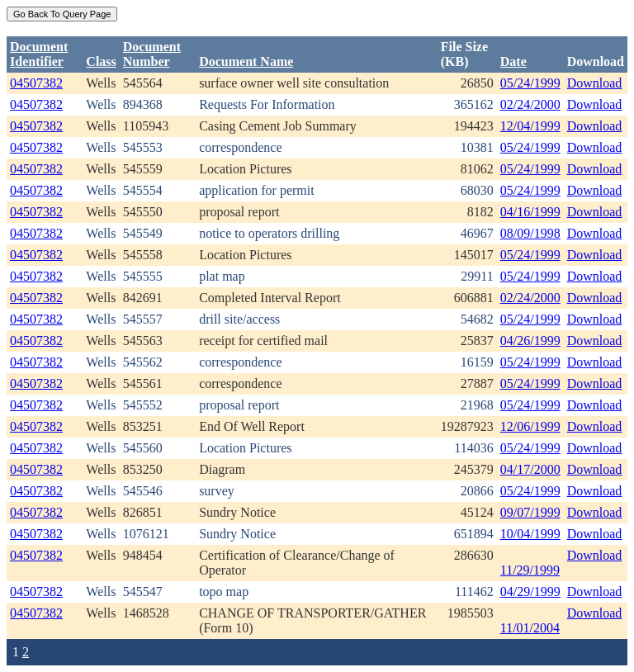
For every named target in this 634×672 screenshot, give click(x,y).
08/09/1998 (530, 233)
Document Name (246, 62)
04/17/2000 (530, 469)
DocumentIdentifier (39, 54)
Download (595, 83)
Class (101, 62)
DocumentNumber (152, 54)
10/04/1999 (530, 534)
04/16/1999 (530, 212)
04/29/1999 (530, 592)
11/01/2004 (530, 628)
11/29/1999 (530, 570)
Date (513, 62)
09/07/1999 (530, 512)
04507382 (36, 83)
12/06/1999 (530, 426)
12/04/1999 (530, 126)
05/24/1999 (530, 83)
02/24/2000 (530, 104)
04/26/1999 (530, 341)
